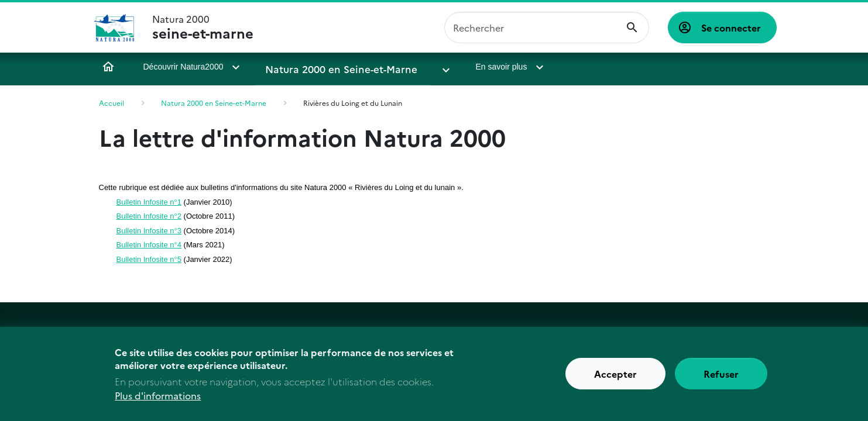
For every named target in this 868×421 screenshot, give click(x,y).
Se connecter (731, 27)
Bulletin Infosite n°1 (149, 202)
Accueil (108, 67)
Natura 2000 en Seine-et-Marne (327, 67)
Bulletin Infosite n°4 (149, 245)
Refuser (721, 381)
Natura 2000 (203, 27)
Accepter (615, 381)
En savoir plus (457, 67)
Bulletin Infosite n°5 (149, 259)
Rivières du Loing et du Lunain (353, 103)
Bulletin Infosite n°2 (149, 216)
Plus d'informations (158, 403)
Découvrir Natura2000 (183, 67)
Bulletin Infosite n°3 (149, 231)
